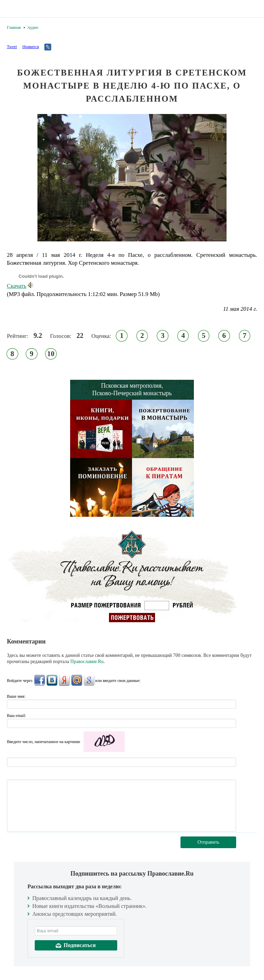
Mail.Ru (77, 680)
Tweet (12, 47)
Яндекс (64, 680)
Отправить (208, 842)
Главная (14, 27)
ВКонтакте (52, 680)
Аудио (33, 27)
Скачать (20, 286)
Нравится (31, 47)
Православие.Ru (87, 662)
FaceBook (40, 680)
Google (89, 680)
